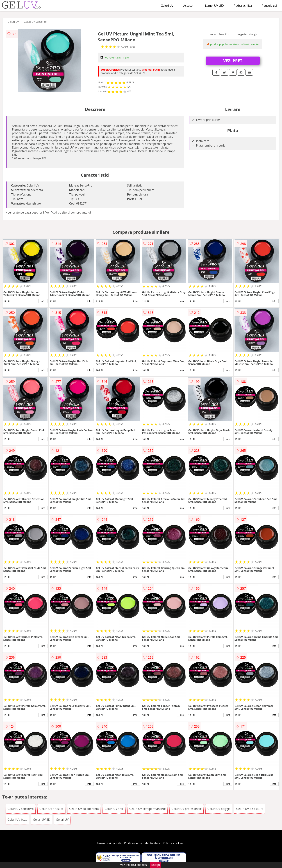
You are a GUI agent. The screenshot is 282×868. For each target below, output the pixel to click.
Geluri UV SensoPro (35, 22)
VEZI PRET (233, 60)
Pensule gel (269, 6)
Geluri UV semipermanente (147, 809)
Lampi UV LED (214, 6)
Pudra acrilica (243, 6)
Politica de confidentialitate (142, 843)
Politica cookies (173, 843)
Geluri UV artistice (51, 809)
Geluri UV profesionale (187, 809)
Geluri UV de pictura (250, 809)
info (43, 301)
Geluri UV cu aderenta (84, 809)
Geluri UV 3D (42, 820)
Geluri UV (167, 6)
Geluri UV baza (17, 820)
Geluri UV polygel (219, 809)
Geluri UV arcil (114, 809)
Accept (156, 865)
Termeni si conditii (109, 843)
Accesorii (189, 6)
